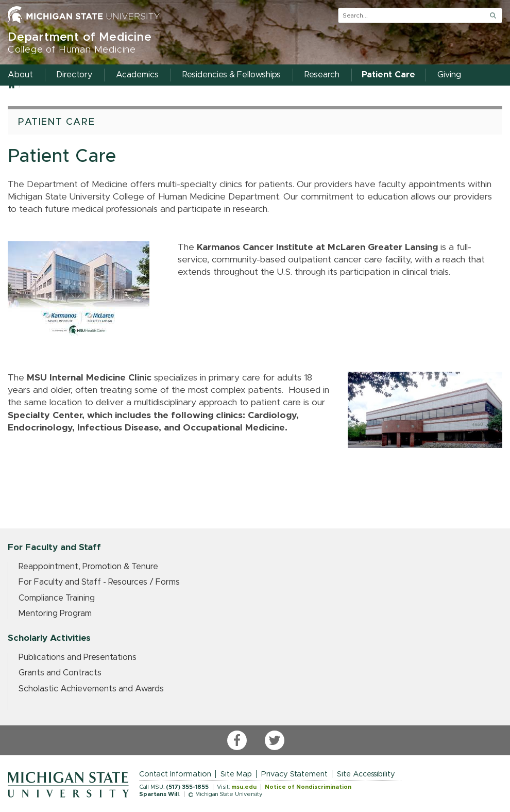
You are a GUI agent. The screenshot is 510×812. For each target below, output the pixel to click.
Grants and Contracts (60, 673)
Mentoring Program (55, 614)
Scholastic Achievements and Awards (91, 689)
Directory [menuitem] (74, 75)
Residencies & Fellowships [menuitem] (232, 75)
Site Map (236, 774)
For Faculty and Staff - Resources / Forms (99, 582)
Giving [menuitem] (449, 75)
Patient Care (56, 122)
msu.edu (244, 787)
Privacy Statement (294, 774)
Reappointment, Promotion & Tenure (88, 567)
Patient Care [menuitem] (388, 75)
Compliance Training (57, 598)
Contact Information (175, 774)
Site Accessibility (366, 774)
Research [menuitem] (322, 75)
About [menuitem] (20, 75)
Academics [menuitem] (137, 75)
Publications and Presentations (78, 657)
